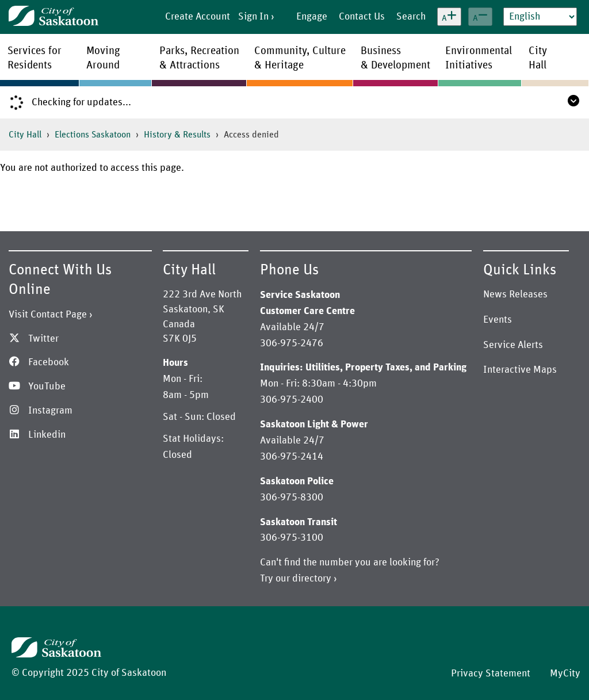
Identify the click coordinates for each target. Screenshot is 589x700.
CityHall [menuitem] (538, 58)
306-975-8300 (292, 498)
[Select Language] (540, 17)
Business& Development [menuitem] (395, 58)
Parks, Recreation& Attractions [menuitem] (199, 58)
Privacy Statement (491, 674)
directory (312, 579)
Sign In (253, 17)
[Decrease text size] (480, 17)
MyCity (565, 674)
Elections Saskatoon (93, 135)
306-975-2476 (292, 343)
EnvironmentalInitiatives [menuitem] (479, 58)
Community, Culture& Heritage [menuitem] (300, 58)
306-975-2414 (292, 457)
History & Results (177, 135)
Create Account (198, 17)
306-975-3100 (292, 538)
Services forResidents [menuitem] (35, 58)
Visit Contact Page (48, 315)
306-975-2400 (292, 400)
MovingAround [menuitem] (103, 58)
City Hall (25, 135)
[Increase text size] (449, 17)
